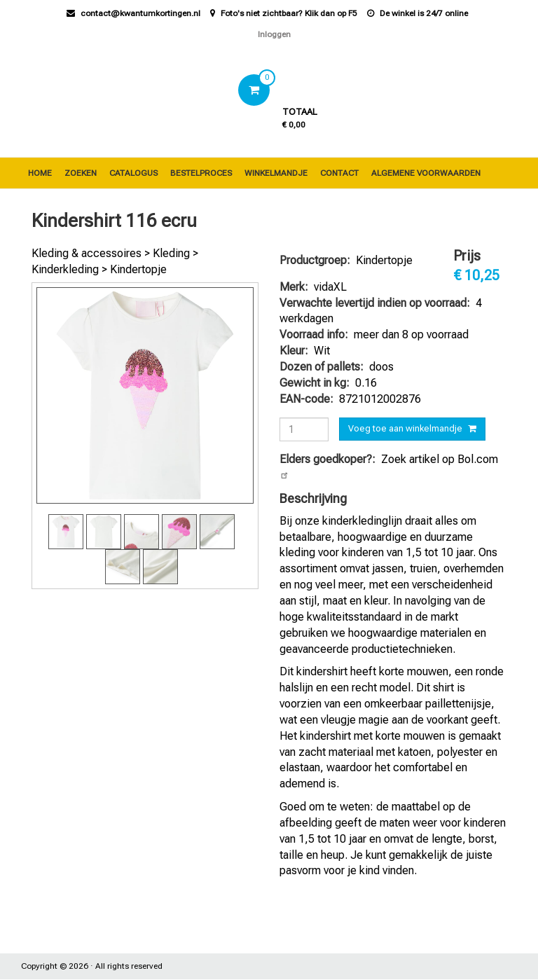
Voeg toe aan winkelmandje (405, 428)
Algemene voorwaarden (426, 173)
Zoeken (81, 173)
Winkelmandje (276, 173)
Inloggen (274, 34)
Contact (339, 173)
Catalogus (133, 173)
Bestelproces (201, 173)
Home (40, 173)
